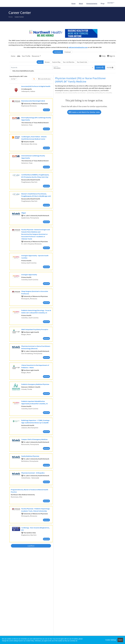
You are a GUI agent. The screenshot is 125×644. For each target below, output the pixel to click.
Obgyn (24, 213)
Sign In (111, 56)
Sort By (13, 79)
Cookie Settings (111, 640)
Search (40, 62)
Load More (31, 546)
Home (73, 3)
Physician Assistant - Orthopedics (33, 473)
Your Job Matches (69, 62)
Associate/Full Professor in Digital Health (36, 86)
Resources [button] (36, 56)
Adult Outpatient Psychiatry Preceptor (35, 329)
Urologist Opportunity (29, 275)
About (81, 3)
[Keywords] (31, 68)
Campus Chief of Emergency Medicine (34, 439)
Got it (120, 640)
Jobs (19, 56)
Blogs (103, 3)
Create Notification (44, 79)
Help (102, 56)
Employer (68, 52)
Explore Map (56, 62)
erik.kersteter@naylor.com (78, 47)
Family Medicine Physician (30, 456)
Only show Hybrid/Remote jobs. (23, 71)
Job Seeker (58, 52)
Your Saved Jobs (82, 62)
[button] (110, 68)
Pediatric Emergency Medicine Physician (35, 384)
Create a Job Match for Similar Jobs (84, 112)
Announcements (92, 3)
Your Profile (26, 56)
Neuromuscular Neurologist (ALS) (33, 101)
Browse (47, 62)
